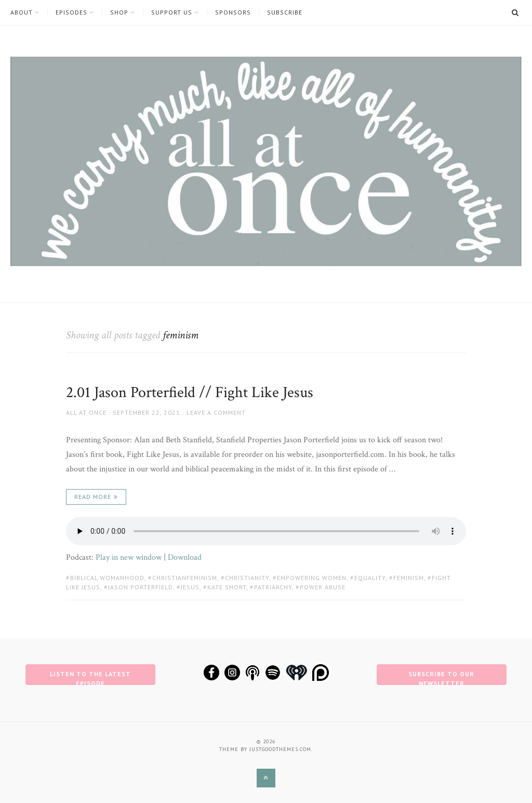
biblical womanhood (107, 578)
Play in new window (129, 557)
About (22, 12)
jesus (190, 587)
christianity (247, 578)
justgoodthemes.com (280, 749)
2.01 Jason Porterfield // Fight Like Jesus (190, 393)
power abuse (323, 587)
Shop (119, 12)
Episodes (71, 12)
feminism (409, 578)
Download (185, 557)
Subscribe (285, 12)
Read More (93, 497)
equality (370, 578)
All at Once (86, 412)
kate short (227, 587)
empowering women (312, 578)
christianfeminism (185, 578)
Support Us (172, 12)
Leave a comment (216, 412)
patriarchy (273, 587)
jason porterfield (141, 587)
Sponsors (233, 12)
